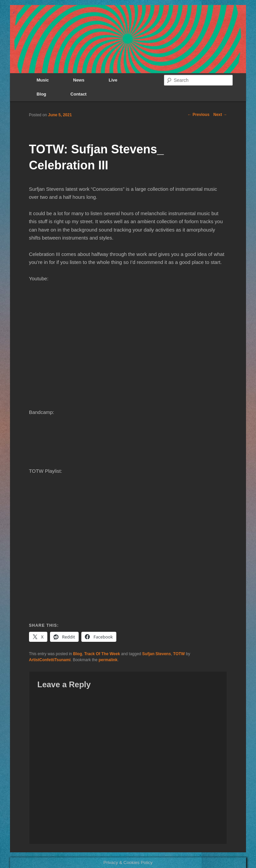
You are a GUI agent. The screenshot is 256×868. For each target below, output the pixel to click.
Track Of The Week (102, 654)
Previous (198, 115)
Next (220, 115)
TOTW (179, 654)
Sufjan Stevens (157, 654)
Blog (41, 94)
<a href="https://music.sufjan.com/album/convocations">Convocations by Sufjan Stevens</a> (128, 445)
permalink (108, 660)
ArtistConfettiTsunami (50, 660)
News (79, 80)
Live (113, 80)
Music (43, 80)
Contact (78, 94)
